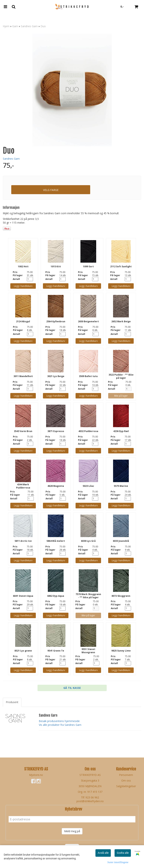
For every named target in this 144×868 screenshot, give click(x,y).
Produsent (12, 702)
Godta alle (123, 853)
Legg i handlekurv (23, 286)
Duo (43, 26)
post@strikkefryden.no (90, 801)
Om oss (126, 780)
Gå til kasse (72, 688)
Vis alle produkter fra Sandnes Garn (60, 725)
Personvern (126, 775)
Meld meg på (72, 831)
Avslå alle (103, 853)
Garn (15, 26)
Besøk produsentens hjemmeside (59, 721)
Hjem (6, 26)
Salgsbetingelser (126, 786)
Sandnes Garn (29, 26)
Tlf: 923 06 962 (90, 797)
